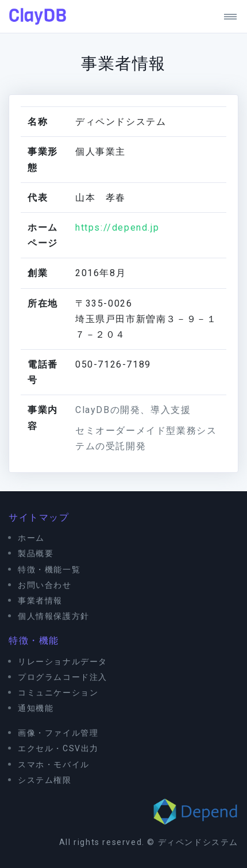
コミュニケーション (58, 693)
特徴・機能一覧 (49, 569)
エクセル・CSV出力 (58, 748)
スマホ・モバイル (54, 764)
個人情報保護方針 (54, 616)
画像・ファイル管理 (58, 733)
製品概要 (36, 553)
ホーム (31, 538)
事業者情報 (40, 601)
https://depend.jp (117, 227)
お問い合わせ (45, 585)
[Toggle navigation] (226, 17)
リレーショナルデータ (63, 661)
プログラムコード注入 (63, 677)
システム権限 (45, 780)
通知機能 (36, 708)
